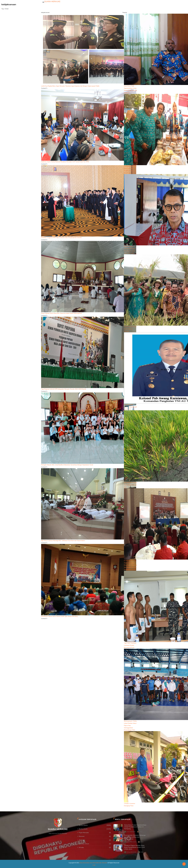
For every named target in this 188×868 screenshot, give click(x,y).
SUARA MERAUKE (52, 2)
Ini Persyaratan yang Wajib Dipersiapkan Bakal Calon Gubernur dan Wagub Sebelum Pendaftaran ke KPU (130, 565)
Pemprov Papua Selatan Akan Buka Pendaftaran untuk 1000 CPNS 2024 (135, 847)
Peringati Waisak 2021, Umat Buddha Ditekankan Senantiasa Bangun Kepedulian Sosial (67, 465)
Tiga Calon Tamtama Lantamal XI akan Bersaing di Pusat (130, 645)
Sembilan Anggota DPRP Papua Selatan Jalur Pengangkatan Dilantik (61, 238)
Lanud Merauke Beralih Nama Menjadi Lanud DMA (130, 407)
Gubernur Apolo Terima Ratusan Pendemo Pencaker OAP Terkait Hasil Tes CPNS (65, 162)
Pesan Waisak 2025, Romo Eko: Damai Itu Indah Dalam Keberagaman (62, 313)
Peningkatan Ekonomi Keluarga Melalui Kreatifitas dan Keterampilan (135, 837)
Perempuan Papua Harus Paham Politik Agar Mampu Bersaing (59, 616)
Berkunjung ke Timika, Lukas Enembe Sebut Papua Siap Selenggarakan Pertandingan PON (130, 726)
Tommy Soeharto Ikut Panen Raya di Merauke (130, 329)
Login (94, 865)
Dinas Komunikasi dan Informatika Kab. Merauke (93, 863)
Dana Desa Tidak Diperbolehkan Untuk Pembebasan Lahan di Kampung (135, 827)
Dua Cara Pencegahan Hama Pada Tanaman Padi (131, 485)
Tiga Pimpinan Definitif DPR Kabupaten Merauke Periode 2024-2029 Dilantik (64, 389)
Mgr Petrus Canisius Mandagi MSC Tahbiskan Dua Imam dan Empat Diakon (63, 541)
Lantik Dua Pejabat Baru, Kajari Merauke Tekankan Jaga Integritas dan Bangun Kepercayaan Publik (70, 86)
